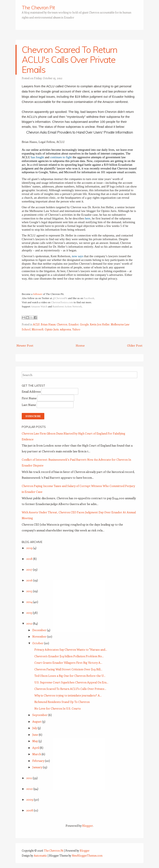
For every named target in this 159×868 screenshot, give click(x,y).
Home (80, 345)
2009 (30, 799)
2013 (30, 613)
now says (78, 256)
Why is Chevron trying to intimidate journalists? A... (68, 695)
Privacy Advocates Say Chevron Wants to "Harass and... (71, 649)
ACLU (36, 324)
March (37, 754)
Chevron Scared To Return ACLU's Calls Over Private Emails (70, 60)
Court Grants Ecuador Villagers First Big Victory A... (68, 663)
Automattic (40, 855)
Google (84, 324)
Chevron (62, 324)
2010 (30, 789)
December (40, 630)
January (38, 767)
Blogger (88, 826)
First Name (30, 398)
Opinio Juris (52, 329)
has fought (38, 157)
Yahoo (76, 329)
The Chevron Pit (38, 7)
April (36, 748)
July (35, 728)
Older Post (135, 345)
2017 (30, 569)
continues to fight (61, 157)
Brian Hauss (48, 324)
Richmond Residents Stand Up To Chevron (62, 702)
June (36, 735)
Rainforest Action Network (67, 306)
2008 (30, 810)
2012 (30, 623)
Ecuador (74, 324)
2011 (30, 778)
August (37, 721)
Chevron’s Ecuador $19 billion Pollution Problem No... (69, 656)
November (40, 636)
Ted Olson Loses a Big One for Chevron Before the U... (70, 676)
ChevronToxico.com (62, 302)
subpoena (65, 329)
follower (38, 294)
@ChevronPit (60, 298)
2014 (30, 602)
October (38, 643)
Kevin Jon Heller (100, 324)
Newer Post (25, 345)
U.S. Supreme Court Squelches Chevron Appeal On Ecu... (71, 682)
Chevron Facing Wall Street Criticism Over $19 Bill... (68, 669)
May (35, 741)
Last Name (29, 405)
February (39, 761)
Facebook (89, 298)
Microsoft (38, 329)
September (40, 715)
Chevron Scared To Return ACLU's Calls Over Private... (70, 689)
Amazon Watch (39, 306)
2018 (30, 559)
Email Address (32, 391)
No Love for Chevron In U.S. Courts (58, 708)
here (88, 218)
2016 (30, 580)
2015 (30, 591)
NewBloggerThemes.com (87, 855)
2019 (30, 548)
